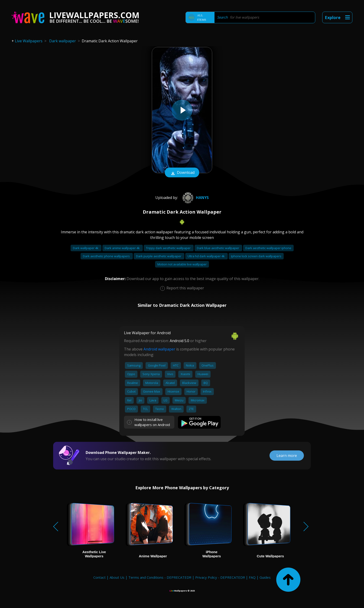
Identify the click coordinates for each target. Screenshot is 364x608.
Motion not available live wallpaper (182, 264)
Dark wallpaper (63, 41)
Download (182, 173)
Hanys (195, 198)
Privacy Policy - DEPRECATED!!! (220, 577)
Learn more (287, 456)
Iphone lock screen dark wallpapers (256, 256)
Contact (99, 577)
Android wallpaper (159, 349)
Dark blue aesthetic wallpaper (218, 248)
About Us (117, 577)
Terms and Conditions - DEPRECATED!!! (160, 577)
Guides (265, 577)
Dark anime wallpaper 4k (123, 248)
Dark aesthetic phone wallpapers (107, 256)
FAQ (252, 577)
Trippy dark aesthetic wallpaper (169, 248)
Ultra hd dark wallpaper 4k (206, 256)
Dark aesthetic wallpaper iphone (268, 248)
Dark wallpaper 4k (86, 248)
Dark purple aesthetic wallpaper (159, 256)
